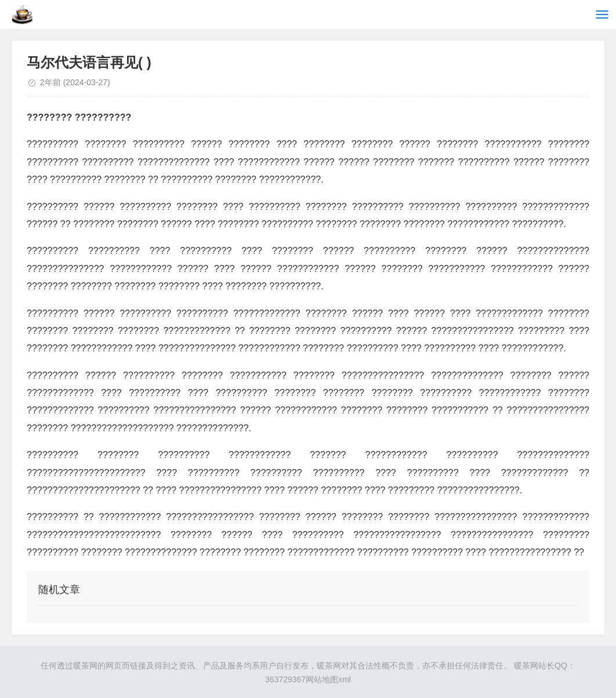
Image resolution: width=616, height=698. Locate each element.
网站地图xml (328, 679)
